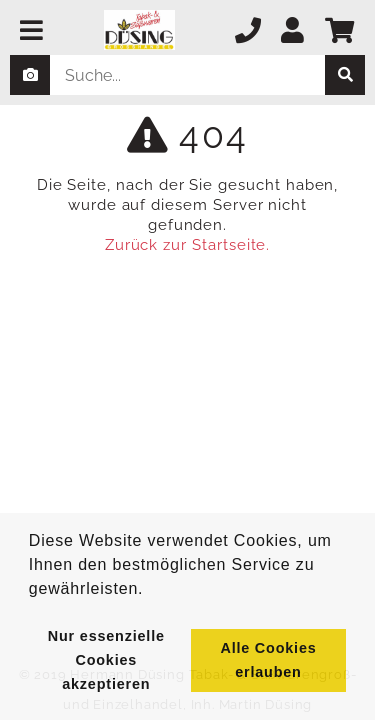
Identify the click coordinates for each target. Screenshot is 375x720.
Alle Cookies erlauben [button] (268, 660)
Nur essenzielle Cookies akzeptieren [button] (106, 660)
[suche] (345, 75)
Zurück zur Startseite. (188, 245)
